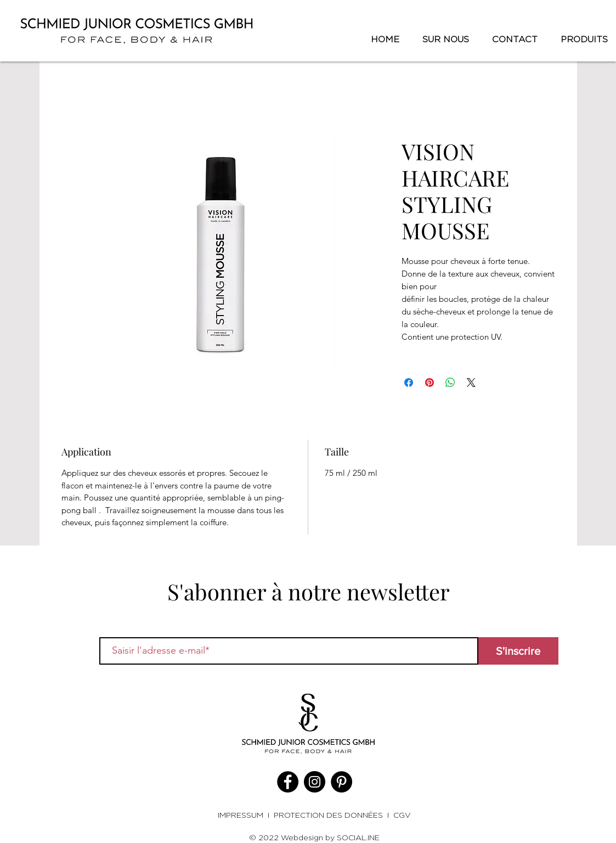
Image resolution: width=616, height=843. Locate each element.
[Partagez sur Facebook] (409, 383)
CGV (402, 815)
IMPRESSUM (243, 815)
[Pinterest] (341, 782)
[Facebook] (288, 782)
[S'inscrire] (518, 651)
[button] (581, 40)
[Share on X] (471, 383)
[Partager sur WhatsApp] (450, 383)
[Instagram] (315, 782)
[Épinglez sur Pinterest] (429, 383)
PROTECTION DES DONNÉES (328, 815)
